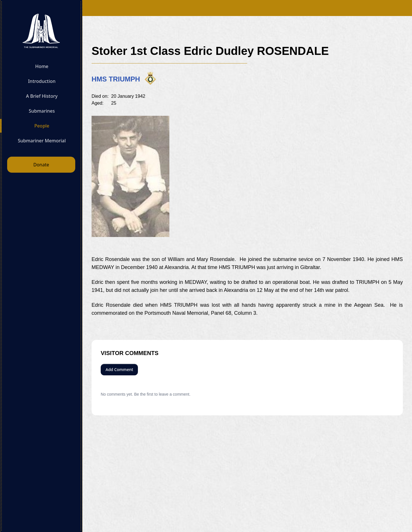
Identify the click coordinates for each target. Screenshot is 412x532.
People (42, 126)
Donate (41, 165)
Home (42, 66)
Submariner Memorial (42, 141)
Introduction (42, 81)
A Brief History (42, 96)
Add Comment (119, 369)
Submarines (42, 111)
